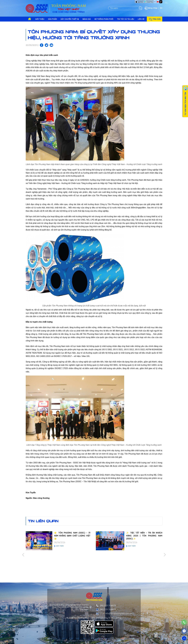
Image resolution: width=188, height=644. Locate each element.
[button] (184, 638)
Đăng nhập (151, 8)
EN (161, 8)
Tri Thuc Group (115, 618)
